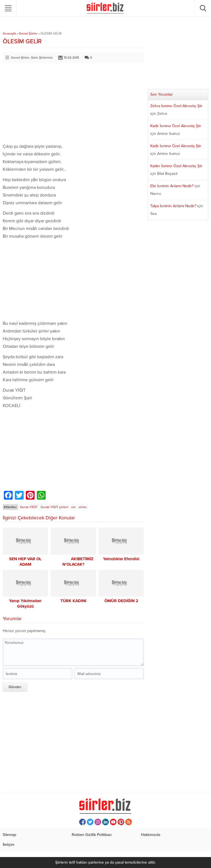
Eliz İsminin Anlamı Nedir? (172, 186)
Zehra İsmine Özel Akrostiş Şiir (176, 106)
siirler (83, 507)
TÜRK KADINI (73, 601)
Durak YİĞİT (29, 507)
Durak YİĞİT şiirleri (54, 507)
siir (73, 507)
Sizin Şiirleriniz (42, 58)
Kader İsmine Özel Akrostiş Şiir (176, 166)
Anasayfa (9, 33)
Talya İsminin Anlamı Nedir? (173, 206)
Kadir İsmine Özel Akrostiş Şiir (176, 126)
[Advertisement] (73, 104)
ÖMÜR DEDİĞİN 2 (121, 601)
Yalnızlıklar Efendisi (121, 559)
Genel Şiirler (28, 33)
